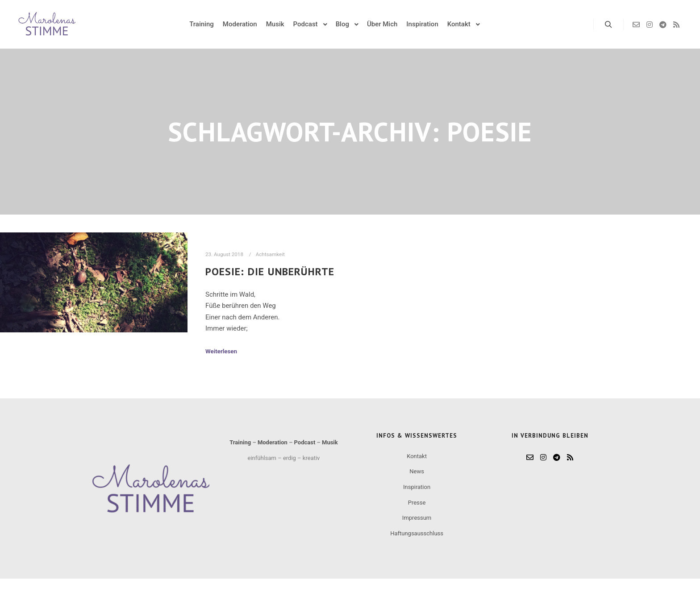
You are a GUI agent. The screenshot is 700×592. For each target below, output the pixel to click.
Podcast (305, 442)
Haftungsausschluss (417, 533)
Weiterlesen (221, 351)
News (417, 471)
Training (240, 442)
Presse (417, 503)
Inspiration (417, 487)
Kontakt (417, 456)
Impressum (417, 518)
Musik (330, 442)
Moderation (273, 442)
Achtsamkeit (270, 254)
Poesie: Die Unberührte (270, 271)
